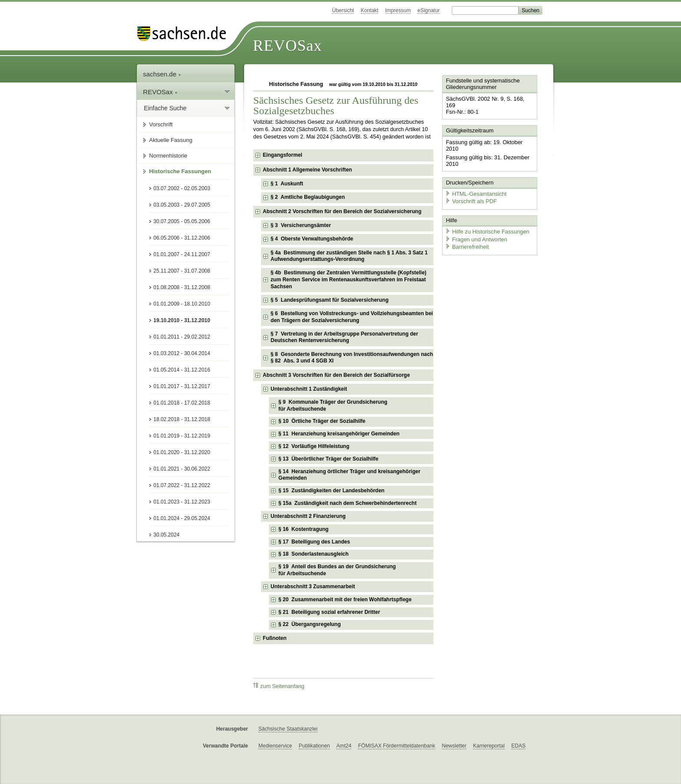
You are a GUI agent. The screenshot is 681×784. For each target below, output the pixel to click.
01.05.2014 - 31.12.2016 (182, 370)
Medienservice (275, 746)
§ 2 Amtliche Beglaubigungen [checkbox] (308, 197)
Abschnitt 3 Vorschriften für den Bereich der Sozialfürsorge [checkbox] (336, 375)
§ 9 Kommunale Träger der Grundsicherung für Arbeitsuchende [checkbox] (333, 405)
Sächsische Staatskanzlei (288, 729)
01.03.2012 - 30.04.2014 (182, 353)
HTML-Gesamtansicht (476, 187)
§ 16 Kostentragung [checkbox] (303, 529)
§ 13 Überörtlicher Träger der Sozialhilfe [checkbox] (328, 459)
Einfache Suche (165, 108)
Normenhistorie (168, 156)
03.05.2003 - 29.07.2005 (182, 205)
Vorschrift (161, 124)
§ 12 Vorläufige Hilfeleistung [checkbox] (314, 446)
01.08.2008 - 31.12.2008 (182, 287)
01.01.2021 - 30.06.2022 (182, 469)
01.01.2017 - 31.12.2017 (182, 386)
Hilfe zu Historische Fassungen (487, 225)
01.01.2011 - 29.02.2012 (182, 337)
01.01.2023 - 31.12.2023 (182, 502)
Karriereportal (489, 746)
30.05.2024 (166, 535)
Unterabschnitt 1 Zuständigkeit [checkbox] (309, 389)
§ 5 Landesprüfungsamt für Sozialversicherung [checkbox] (329, 300)
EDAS (518, 746)
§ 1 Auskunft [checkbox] (287, 184)
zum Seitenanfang (279, 686)
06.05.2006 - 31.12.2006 (182, 238)
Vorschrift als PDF (471, 194)
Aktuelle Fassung (171, 140)
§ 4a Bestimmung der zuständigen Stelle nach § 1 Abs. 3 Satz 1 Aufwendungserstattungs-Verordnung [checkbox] (349, 256)
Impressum (398, 10)
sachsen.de (162, 74)
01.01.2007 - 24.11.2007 (182, 254)
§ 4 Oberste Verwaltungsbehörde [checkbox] (312, 239)
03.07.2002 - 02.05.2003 (182, 188)
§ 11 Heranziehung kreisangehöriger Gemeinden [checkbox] (339, 434)
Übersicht (343, 10)
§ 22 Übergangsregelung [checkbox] (309, 624)
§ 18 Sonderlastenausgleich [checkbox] (313, 554)
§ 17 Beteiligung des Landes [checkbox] (314, 542)
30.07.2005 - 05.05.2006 (182, 221)
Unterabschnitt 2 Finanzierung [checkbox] (308, 516)
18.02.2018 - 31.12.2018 (182, 419)
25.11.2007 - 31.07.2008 (182, 271)
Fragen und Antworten (476, 232)
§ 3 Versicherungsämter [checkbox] (301, 225)
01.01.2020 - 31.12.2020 (182, 452)
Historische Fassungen (180, 171)
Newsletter (454, 746)
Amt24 (344, 746)
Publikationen (314, 746)
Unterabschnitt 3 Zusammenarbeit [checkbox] (313, 586)
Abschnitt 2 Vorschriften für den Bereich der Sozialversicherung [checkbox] (342, 211)
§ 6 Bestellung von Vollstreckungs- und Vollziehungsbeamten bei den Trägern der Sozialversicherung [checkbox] (352, 317)
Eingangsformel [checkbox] (283, 155)
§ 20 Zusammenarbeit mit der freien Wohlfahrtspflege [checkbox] (345, 600)
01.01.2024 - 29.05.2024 (182, 518)
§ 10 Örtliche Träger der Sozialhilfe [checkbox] (322, 421)
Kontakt (370, 10)
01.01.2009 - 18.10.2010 (182, 304)
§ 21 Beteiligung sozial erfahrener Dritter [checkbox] (329, 612)
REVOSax (287, 46)
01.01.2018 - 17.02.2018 (182, 403)
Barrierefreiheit (467, 240)
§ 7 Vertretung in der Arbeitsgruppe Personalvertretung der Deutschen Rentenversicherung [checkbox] (344, 337)
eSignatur (428, 10)
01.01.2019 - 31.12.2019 (182, 436)
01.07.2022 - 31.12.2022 (182, 485)
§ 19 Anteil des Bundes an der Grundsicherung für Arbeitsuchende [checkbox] (337, 570)
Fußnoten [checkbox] (275, 638)
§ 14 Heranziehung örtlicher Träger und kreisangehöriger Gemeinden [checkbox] (349, 475)
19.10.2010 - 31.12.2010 (182, 320)
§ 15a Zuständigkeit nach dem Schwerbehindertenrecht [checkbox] (347, 503)
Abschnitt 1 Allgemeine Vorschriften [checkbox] (307, 170)
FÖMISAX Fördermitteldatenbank (396, 746)
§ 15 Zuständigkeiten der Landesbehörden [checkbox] (331, 491)
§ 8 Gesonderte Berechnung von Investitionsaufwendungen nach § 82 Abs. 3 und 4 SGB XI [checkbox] (352, 358)
